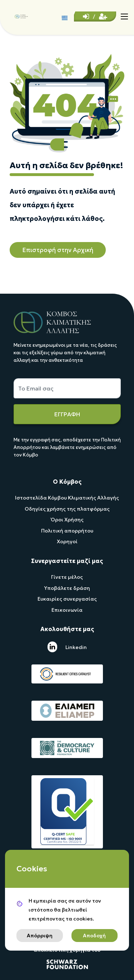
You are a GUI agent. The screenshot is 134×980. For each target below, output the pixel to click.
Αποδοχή (94, 936)
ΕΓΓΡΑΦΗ (67, 414)
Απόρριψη (40, 936)
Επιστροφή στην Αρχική (58, 250)
